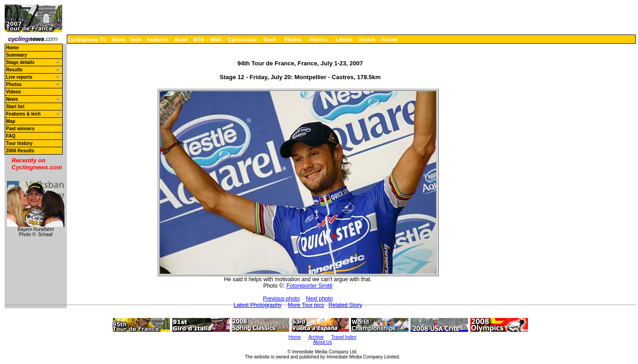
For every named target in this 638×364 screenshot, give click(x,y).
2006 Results (20, 151)
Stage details (20, 62)
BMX (216, 40)
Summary (17, 55)
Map (11, 121)
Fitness (319, 40)
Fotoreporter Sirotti (310, 286)
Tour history (19, 143)
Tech (135, 40)
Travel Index (344, 337)
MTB (199, 40)
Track (270, 40)
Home (12, 48)
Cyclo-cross (243, 40)
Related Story (345, 305)
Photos (293, 40)
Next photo (319, 299)
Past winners (20, 129)
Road (181, 40)
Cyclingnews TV (87, 40)
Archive (316, 337)
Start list (15, 107)
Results (14, 70)
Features (158, 40)
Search (367, 40)
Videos (14, 92)
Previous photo (281, 299)
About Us (322, 342)
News (119, 40)
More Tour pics (306, 305)
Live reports (19, 77)
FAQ (11, 136)
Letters (344, 40)
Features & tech (23, 114)
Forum (390, 40)
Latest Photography (258, 305)
